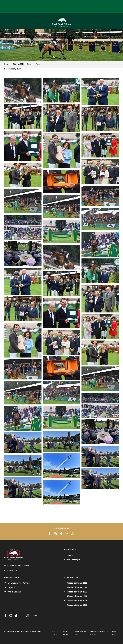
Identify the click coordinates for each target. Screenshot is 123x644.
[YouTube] (73, 534)
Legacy (11, 588)
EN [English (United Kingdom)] (35, 616)
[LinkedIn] (67, 534)
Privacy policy (55, 633)
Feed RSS (114, 633)
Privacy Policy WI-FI (80, 633)
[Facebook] (50, 534)
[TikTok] (61, 534)
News (69, 555)
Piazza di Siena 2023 (77, 592)
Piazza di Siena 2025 (77, 583)
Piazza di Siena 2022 (77, 596)
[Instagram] (55, 534)
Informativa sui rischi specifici (99, 633)
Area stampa (73, 560)
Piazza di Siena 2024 (77, 588)
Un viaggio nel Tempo (18, 583)
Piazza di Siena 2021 (77, 601)
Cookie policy (66, 633)
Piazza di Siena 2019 (77, 605)
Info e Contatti (14, 592)
